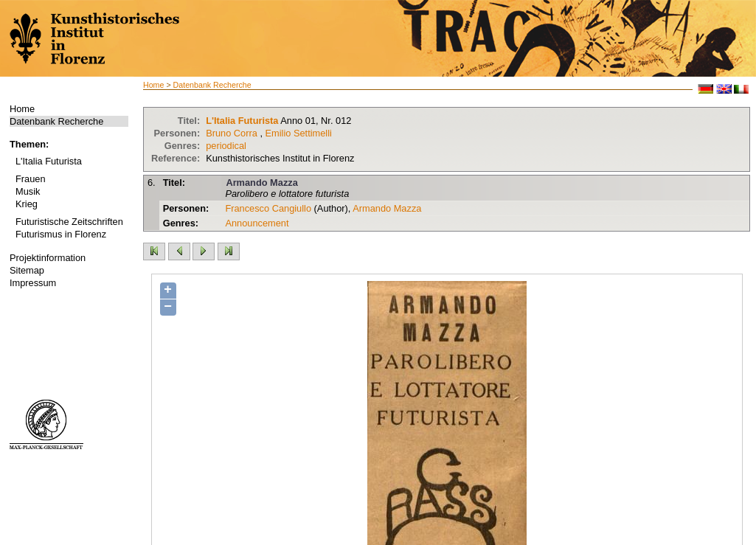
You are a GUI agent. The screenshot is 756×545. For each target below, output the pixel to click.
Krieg (27, 204)
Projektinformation (48, 258)
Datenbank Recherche (56, 121)
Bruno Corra (232, 133)
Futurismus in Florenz (61, 234)
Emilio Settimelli (299, 133)
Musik (28, 191)
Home (22, 109)
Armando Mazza (261, 183)
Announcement (257, 223)
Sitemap (27, 270)
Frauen (31, 179)
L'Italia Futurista (49, 161)
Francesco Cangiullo (268, 208)
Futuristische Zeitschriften (69, 222)
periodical (226, 146)
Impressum (33, 283)
